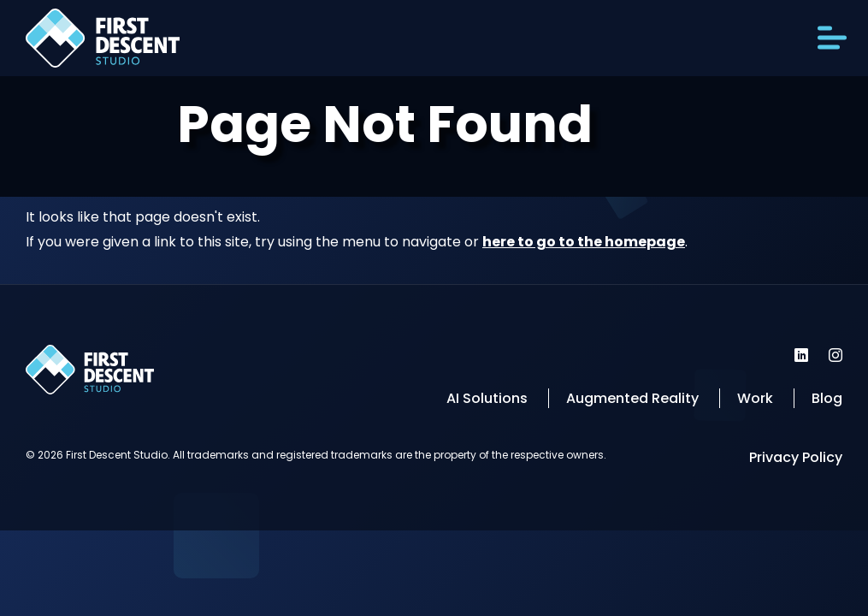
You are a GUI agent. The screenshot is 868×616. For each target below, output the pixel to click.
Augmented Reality (632, 398)
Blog (827, 398)
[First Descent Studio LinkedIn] (801, 355)
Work (755, 398)
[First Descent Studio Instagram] (836, 355)
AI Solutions (487, 398)
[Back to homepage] (103, 42)
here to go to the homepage (584, 242)
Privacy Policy (796, 457)
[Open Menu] (832, 38)
